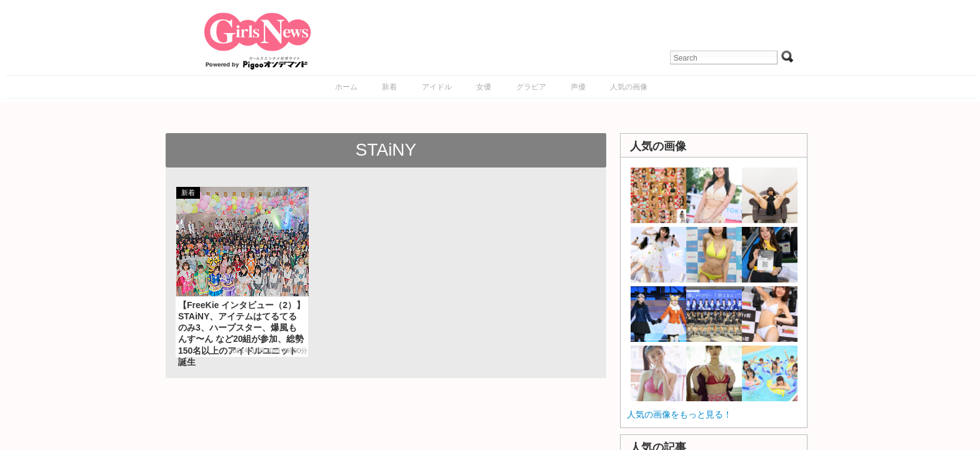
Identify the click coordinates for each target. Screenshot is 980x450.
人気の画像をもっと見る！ (679, 414)
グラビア (531, 87)
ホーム (346, 87)
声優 (578, 87)
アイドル (437, 87)
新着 (389, 87)
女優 (484, 87)
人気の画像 (629, 87)
